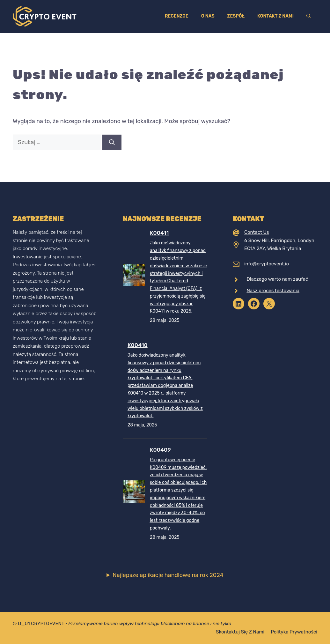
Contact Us (257, 232)
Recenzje (177, 16)
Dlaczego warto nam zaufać (277, 279)
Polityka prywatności (294, 632)
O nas (208, 16)
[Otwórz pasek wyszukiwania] (309, 16)
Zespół (236, 16)
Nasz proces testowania (273, 291)
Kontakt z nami (275, 16)
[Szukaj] (112, 142)
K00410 (138, 345)
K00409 (160, 450)
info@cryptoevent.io (267, 264)
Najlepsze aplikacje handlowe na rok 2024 (168, 575)
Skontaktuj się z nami (240, 632)
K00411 (159, 233)
